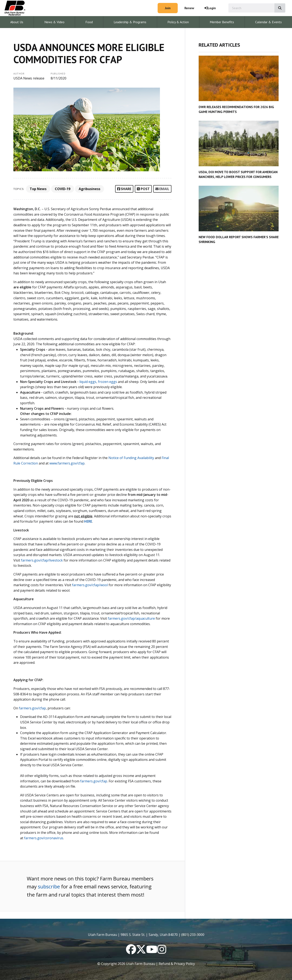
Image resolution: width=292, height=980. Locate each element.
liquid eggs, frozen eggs (98, 382)
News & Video (54, 22)
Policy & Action (178, 22)
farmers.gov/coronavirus (44, 838)
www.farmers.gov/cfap (67, 463)
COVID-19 (63, 189)
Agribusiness (89, 189)
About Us (17, 22)
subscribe (49, 886)
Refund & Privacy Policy (177, 964)
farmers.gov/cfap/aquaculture (131, 618)
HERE (88, 521)
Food (89, 22)
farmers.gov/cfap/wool (90, 585)
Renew (189, 8)
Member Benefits (222, 22)
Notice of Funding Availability (131, 458)
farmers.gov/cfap (94, 781)
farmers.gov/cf (30, 708)
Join (168, 8)
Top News (38, 189)
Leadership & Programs (130, 22)
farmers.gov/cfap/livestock (42, 560)
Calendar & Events (268, 22)
